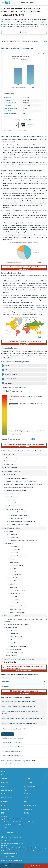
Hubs (26, 802)
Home (3, 775)
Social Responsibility (30, 786)
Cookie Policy (28, 809)
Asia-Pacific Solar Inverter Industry (12, 742)
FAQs (26, 790)
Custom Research (7, 798)
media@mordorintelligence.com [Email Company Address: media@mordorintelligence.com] (14, 843)
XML (3, 813)
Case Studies (28, 794)
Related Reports (7, 734)
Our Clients (5, 782)
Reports (26, 775)
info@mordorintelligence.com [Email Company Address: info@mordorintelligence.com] (13, 837)
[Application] (45, 682)
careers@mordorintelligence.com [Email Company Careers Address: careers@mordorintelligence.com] (11, 857)
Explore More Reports (21, 734)
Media (3, 786)
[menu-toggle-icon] (3, 3)
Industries (4, 802)
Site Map (27, 813)
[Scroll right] (45, 41)
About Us (4, 779)
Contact (27, 798)
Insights (4, 794)
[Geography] (45, 686)
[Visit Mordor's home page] (8, 3)
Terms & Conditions (30, 805)
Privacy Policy (6, 809)
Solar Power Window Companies (12, 764)
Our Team (27, 779)
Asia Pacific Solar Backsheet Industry (13, 738)
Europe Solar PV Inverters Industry (12, 751)
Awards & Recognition (8, 790)
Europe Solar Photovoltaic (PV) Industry (14, 747)
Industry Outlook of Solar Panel (11, 755)
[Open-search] (46, 3)
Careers (4, 805)
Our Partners (28, 782)
